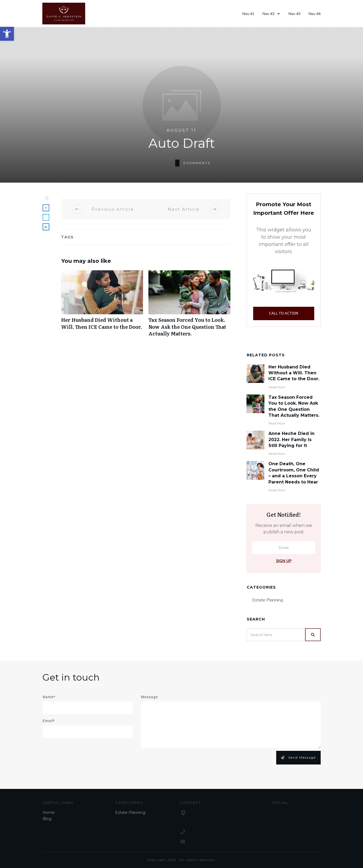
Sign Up (284, 561)
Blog (47, 819)
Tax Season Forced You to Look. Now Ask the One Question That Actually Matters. (189, 306)
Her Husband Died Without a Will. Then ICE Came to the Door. (102, 306)
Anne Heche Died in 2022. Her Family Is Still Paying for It (291, 439)
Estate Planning (268, 600)
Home (49, 812)
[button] (7, 34)
